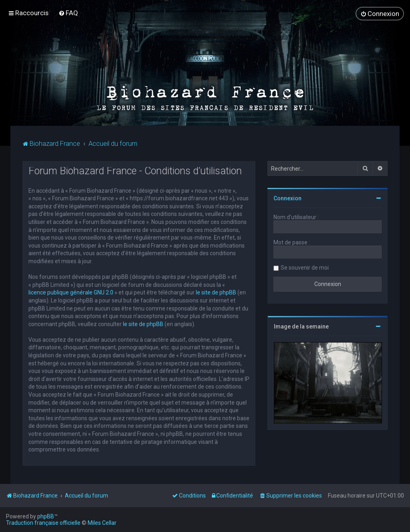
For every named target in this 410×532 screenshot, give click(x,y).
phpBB (46, 516)
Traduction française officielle (43, 523)
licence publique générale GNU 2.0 (71, 292)
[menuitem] (68, 13)
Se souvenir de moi (305, 267)
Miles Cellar (102, 523)
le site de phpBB (216, 292)
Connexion (287, 198)
